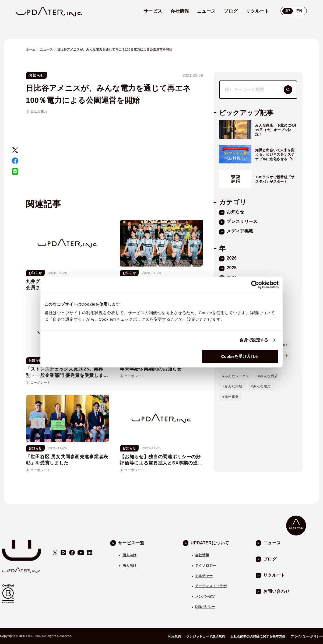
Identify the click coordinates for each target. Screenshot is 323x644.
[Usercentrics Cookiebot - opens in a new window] (255, 285)
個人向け (129, 555)
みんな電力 (39, 112)
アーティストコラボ (211, 586)
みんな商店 (269, 376)
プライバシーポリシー (307, 636)
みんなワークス (237, 376)
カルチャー (204, 576)
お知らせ (36, 75)
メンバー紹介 (206, 596)
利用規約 (174, 636)
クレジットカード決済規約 (206, 636)
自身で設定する (254, 340)
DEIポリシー (205, 607)
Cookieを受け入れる (240, 356)
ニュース (46, 50)
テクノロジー (206, 566)
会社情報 (202, 555)
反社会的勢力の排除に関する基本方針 (258, 636)
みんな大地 (233, 386)
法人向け (129, 566)
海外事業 (232, 397)
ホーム (31, 50)
